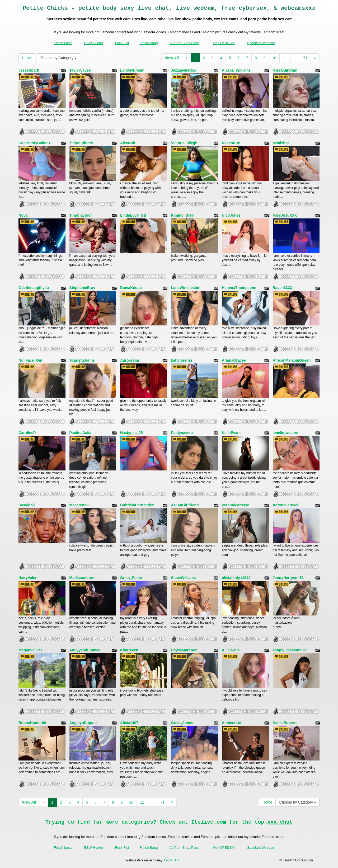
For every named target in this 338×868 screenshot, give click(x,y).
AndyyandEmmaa (85, 650)
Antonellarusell (286, 505)
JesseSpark (29, 70)
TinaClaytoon (81, 215)
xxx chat (280, 822)
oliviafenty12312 (236, 578)
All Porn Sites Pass (184, 43)
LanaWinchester (185, 288)
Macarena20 (80, 505)
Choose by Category (58, 58)
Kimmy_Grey (182, 215)
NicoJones (231, 215)
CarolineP (27, 433)
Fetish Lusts (63, 43)
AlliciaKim (231, 650)
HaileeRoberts (285, 723)
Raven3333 (282, 288)
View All (172, 58)
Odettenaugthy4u (34, 288)
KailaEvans (232, 433)
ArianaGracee (234, 360)
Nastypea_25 (132, 433)
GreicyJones (182, 723)
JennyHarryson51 (288, 578)
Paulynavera (182, 433)
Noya (23, 215)
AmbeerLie (231, 723)
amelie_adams (285, 433)
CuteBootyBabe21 (34, 143)
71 (305, 58)
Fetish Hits (172, 860)
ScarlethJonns (82, 360)
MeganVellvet (30, 650)
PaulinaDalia (80, 433)
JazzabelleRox (184, 70)
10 (274, 58)
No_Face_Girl (30, 360)
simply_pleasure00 (289, 650)
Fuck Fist (122, 43)
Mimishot (281, 143)
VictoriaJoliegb (184, 143)
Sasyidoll (27, 505)
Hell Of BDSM (224, 43)
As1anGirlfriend (185, 505)
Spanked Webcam (261, 43)
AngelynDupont (83, 723)
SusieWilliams (184, 578)
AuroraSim (130, 360)
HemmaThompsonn (239, 288)
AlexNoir (128, 143)
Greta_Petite (131, 578)
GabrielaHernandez (137, 505)
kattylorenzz (182, 360)
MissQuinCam (285, 70)
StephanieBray (82, 288)
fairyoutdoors (81, 143)
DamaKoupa (131, 288)
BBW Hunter (93, 43)
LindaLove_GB (133, 215)
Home (27, 58)
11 (285, 58)
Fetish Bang (149, 43)
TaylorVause (80, 70)
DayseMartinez (184, 650)
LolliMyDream (132, 70)
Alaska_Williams (236, 70)
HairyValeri (28, 578)
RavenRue (231, 143)
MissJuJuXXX (285, 215)
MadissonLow (82, 578)
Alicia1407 (129, 723)
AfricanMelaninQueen (292, 360)
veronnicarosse (236, 505)
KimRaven (129, 650)
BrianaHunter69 (32, 723)
